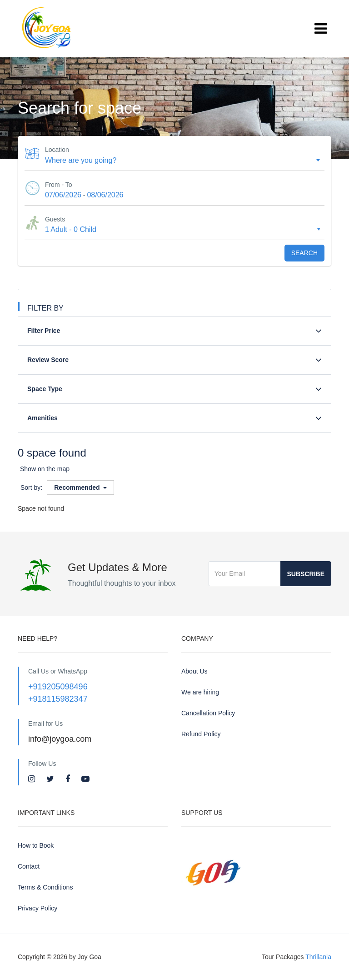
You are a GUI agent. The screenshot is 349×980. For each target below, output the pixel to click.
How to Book (36, 845)
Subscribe (306, 574)
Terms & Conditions (45, 887)
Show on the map (45, 469)
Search (304, 253)
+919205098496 (58, 687)
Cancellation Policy (208, 713)
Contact (29, 866)
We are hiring (200, 692)
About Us (194, 671)
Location (57, 150)
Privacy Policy (37, 908)
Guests (55, 219)
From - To (59, 185)
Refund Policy (201, 734)
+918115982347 (58, 699)
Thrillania (318, 957)
